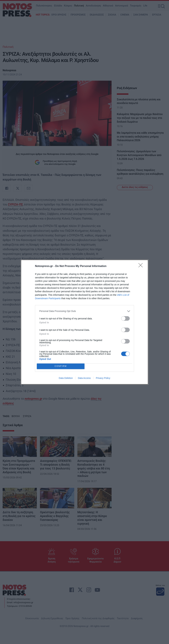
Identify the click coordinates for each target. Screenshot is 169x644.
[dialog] (84, 322)
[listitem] (84, 311)
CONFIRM (61, 366)
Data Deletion (66, 378)
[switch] (125, 318)
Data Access (84, 378)
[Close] (142, 266)
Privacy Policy (103, 378)
